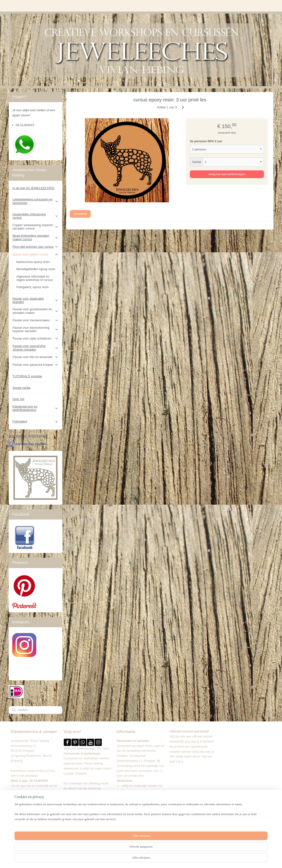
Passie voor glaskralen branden (35, 300)
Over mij (18, 399)
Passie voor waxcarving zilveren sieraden (35, 348)
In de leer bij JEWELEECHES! (34, 188)
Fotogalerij (35, 422)
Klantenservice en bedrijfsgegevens (35, 408)
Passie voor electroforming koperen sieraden (35, 329)
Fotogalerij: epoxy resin (32, 287)
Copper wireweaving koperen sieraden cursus (35, 227)
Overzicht (80, 214)
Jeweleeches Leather (28, 444)
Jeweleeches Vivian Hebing (28, 436)
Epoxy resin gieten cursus (35, 254)
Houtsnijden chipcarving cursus (35, 216)
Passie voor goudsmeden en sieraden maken (35, 311)
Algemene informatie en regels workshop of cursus (35, 278)
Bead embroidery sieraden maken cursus (35, 237)
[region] (109, 853)
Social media (21, 388)
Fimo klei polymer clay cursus (35, 247)
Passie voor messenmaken (35, 320)
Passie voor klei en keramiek (35, 357)
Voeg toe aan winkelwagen (227, 174)
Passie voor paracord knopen (35, 365)
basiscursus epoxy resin (33, 262)
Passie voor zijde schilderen (35, 339)
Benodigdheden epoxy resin (36, 269)
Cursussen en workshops (81, 758)
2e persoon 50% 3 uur (206, 141)
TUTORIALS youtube (27, 376)
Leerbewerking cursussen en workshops (35, 201)
